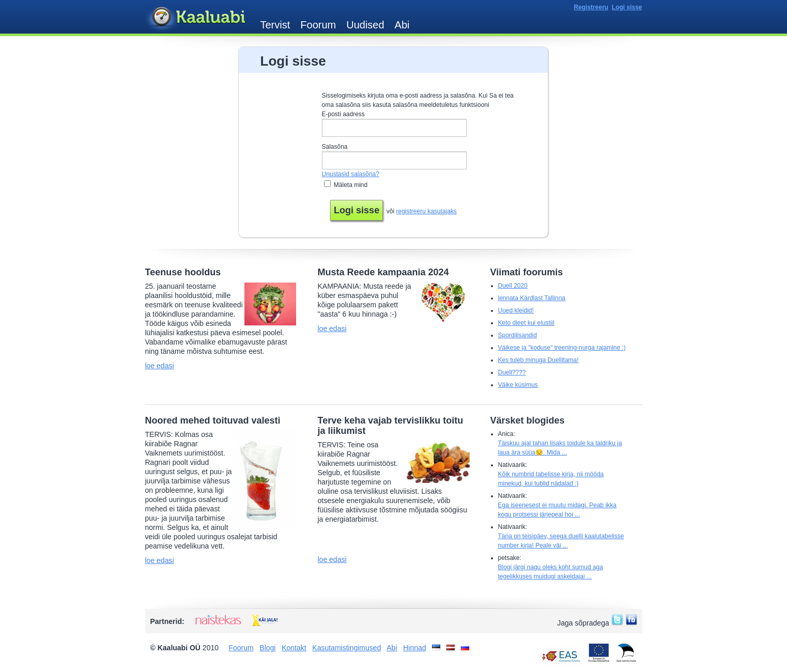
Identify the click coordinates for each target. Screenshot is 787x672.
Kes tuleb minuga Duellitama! (538, 360)
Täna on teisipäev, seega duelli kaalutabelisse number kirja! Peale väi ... (561, 541)
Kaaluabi (198, 17)
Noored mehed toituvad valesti (213, 420)
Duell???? (512, 372)
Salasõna (335, 147)
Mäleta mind (351, 185)
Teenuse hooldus (183, 272)
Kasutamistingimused (346, 648)
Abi (402, 25)
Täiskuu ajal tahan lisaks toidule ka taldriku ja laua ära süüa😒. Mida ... (560, 448)
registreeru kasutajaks (426, 211)
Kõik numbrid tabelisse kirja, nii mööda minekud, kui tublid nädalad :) (551, 479)
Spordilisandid (518, 335)
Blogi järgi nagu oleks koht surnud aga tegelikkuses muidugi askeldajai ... (551, 572)
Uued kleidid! (516, 310)
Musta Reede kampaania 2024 (383, 272)
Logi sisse (627, 7)
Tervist (275, 25)
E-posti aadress (343, 114)
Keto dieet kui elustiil (526, 323)
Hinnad (414, 648)
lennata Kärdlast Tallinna (532, 298)
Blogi (267, 648)
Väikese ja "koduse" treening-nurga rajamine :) (562, 348)
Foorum (318, 25)
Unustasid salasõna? (351, 174)
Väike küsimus (518, 385)
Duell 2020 (513, 286)
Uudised (365, 25)
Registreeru (591, 7)
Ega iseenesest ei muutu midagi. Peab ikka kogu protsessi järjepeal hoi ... (557, 510)
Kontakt (294, 648)
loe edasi (160, 366)
